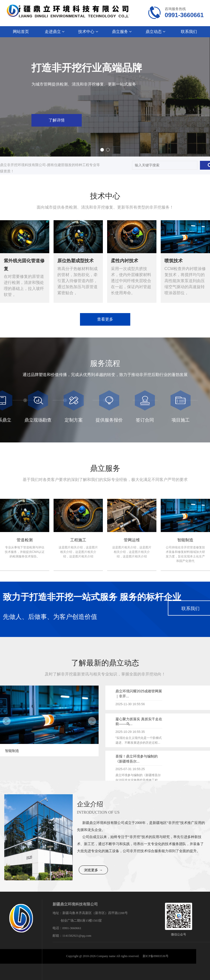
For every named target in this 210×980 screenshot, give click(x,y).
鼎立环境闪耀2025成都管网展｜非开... (139, 694)
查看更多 (105, 319)
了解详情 (147, 120)
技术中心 (88, 32)
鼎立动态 (155, 32)
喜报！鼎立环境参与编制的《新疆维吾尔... (137, 759)
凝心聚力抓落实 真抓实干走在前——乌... (139, 722)
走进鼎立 (55, 32)
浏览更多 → (93, 870)
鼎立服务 (122, 32)
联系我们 (189, 32)
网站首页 (21, 32)
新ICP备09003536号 (156, 956)
